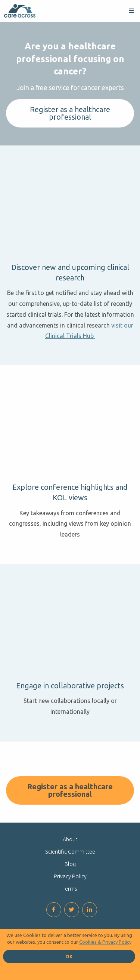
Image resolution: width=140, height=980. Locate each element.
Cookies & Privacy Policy (105, 942)
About (70, 839)
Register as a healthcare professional (70, 113)
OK (69, 956)
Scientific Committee (70, 852)
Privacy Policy (70, 876)
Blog (70, 864)
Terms (70, 889)
